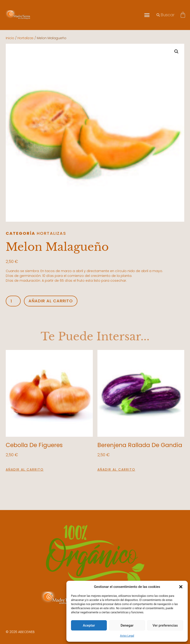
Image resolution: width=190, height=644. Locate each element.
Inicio (10, 38)
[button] (181, 587)
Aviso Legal (127, 636)
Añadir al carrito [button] (25, 469)
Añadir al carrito (51, 301)
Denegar (127, 625)
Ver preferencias (165, 625)
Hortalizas (26, 38)
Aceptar (89, 625)
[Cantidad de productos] (13, 301)
